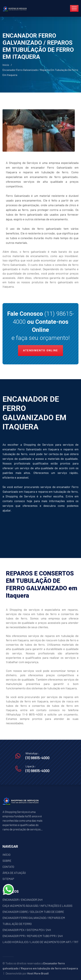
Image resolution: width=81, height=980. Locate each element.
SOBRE (7, 861)
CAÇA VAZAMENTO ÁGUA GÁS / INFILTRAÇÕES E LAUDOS (37, 906)
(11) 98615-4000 (37, 758)
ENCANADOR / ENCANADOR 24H (23, 900)
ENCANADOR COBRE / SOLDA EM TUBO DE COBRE (33, 912)
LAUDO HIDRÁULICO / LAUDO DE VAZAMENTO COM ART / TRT (40, 942)
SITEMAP (8, 879)
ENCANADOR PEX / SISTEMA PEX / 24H (27, 930)
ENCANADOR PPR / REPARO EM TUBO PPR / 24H (33, 936)
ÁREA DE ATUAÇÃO (14, 873)
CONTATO (8, 867)
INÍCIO (6, 855)
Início (6, 65)
